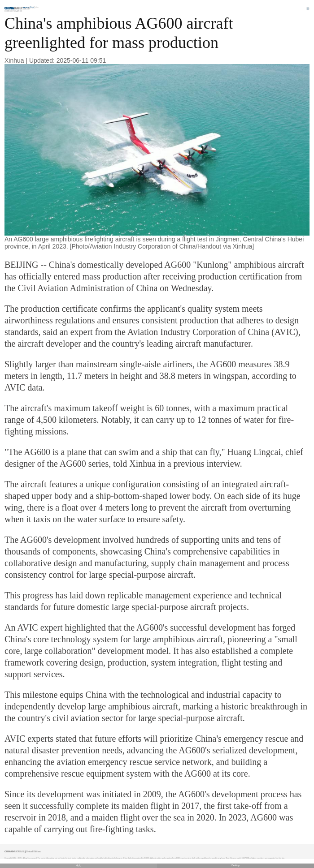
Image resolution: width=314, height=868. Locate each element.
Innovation (17, 11)
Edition (35, 7)
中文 (78, 866)
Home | (8, 11)
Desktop (235, 866)
